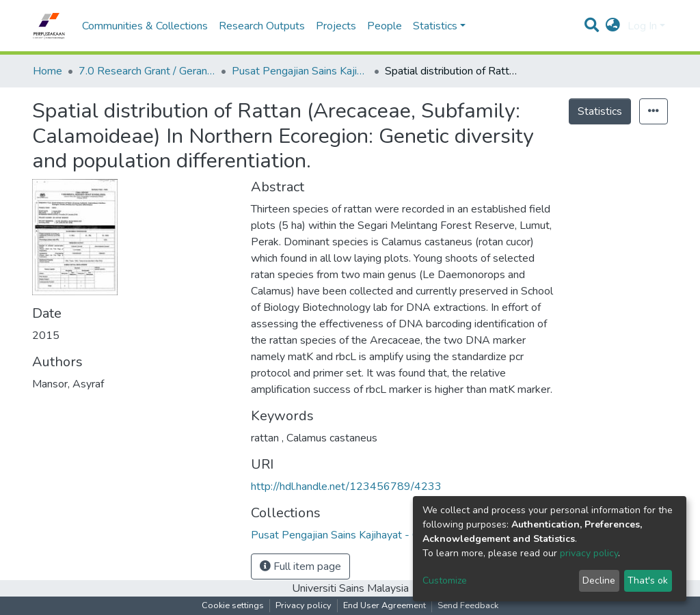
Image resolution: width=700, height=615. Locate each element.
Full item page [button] (300, 566)
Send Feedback (468, 605)
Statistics (600, 111)
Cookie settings (233, 605)
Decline (599, 580)
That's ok (648, 580)
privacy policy (589, 553)
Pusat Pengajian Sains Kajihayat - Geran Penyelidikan (300, 71)
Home (48, 71)
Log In (642, 26)
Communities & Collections (145, 26)
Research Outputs (262, 26)
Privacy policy (304, 605)
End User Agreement (385, 605)
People (385, 26)
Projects (336, 26)
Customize (445, 580)
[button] (613, 26)
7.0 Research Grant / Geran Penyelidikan (147, 71)
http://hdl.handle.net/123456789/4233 (346, 487)
